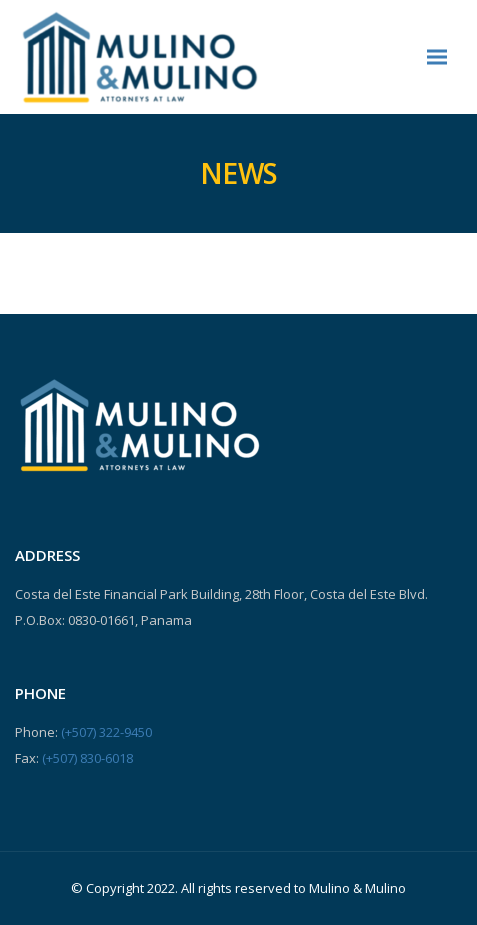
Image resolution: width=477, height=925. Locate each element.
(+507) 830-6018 (87, 758)
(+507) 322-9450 (106, 732)
